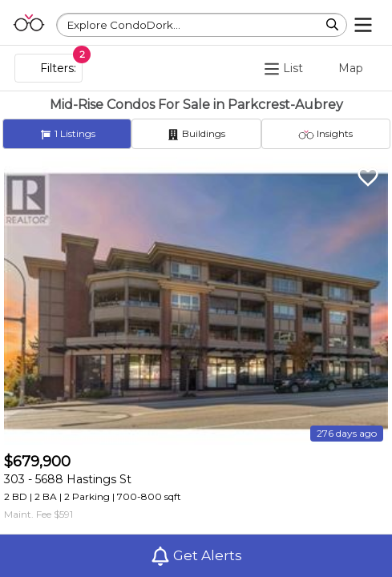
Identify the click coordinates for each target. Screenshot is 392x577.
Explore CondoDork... (124, 25)
